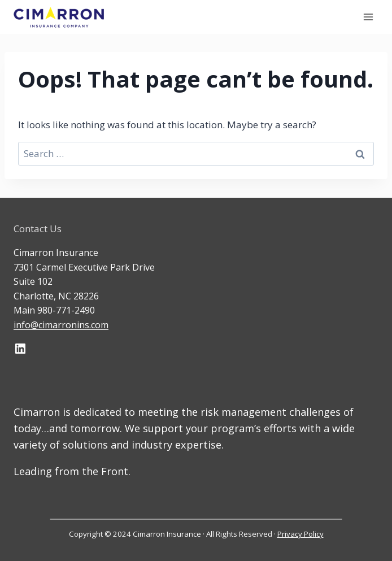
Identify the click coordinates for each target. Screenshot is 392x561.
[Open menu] (368, 17)
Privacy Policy (300, 534)
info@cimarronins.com (61, 325)
